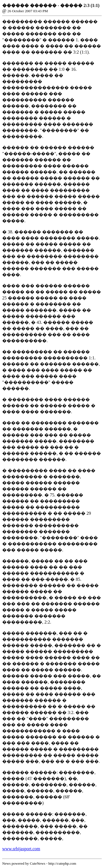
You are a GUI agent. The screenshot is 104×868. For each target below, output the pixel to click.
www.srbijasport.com (21, 849)
